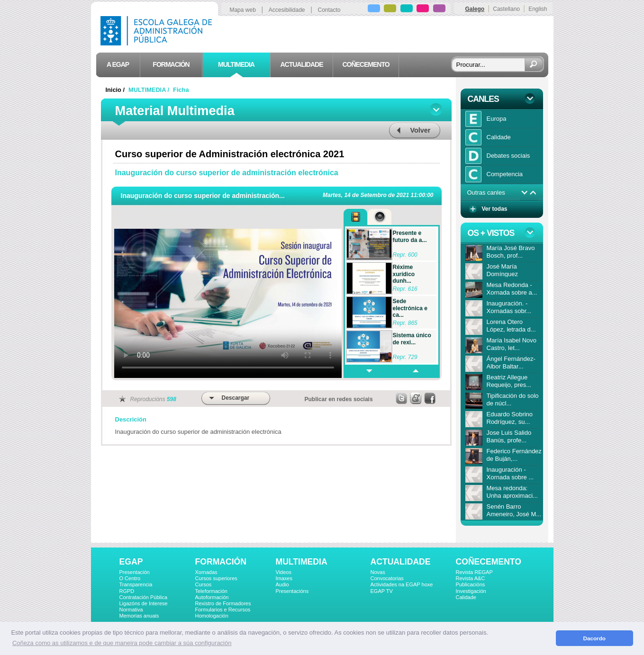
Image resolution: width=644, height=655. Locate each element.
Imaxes (284, 578)
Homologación (212, 616)
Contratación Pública (144, 597)
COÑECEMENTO (489, 562)
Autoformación (212, 597)
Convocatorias (387, 578)
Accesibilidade (287, 10)
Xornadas (206, 572)
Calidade (466, 597)
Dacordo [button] (594, 638)
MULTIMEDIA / (150, 90)
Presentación (135, 572)
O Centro (130, 578)
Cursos (204, 584)
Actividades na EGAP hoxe (402, 584)
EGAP (131, 562)
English (538, 9)
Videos (284, 572)
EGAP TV (382, 591)
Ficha (181, 90)
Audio (282, 584)
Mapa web (242, 10)
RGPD (127, 591)
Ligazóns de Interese (144, 603)
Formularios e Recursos (223, 610)
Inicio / (116, 90)
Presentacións (292, 591)
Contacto (329, 10)
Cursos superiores (216, 578)
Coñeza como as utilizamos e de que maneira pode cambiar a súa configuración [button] (122, 643)
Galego (475, 9)
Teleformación (211, 591)
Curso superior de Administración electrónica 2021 (230, 154)
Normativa (131, 610)
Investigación (471, 591)
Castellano (506, 9)
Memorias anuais (139, 616)
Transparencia (136, 584)
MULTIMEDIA (302, 562)
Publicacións (471, 584)
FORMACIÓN (221, 562)
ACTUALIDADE (401, 562)
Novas (378, 572)
